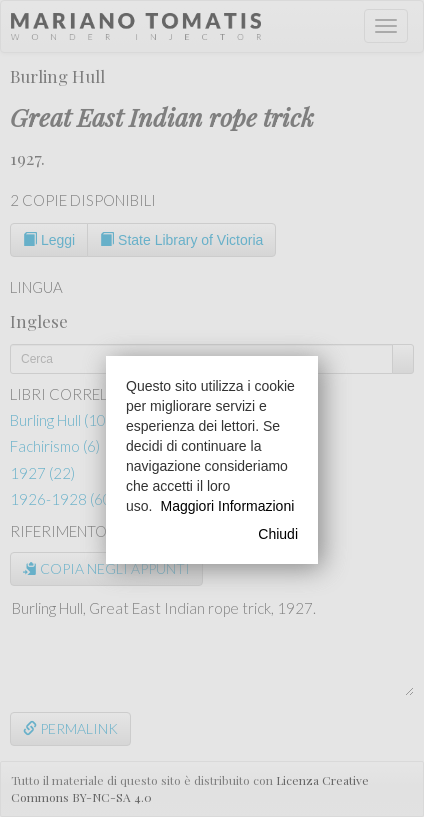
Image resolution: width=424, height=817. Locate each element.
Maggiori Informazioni (227, 506)
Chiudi (278, 534)
